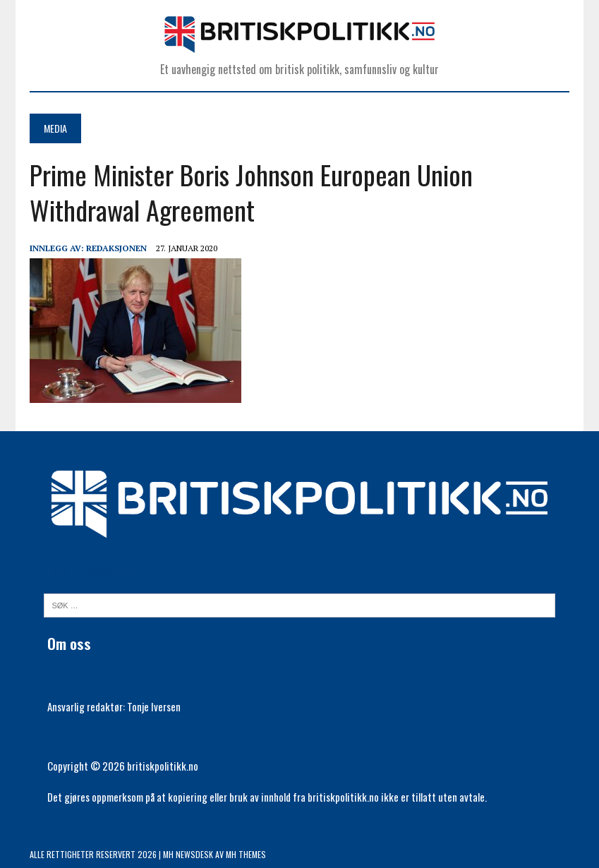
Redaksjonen (116, 248)
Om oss (69, 643)
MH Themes (246, 854)
